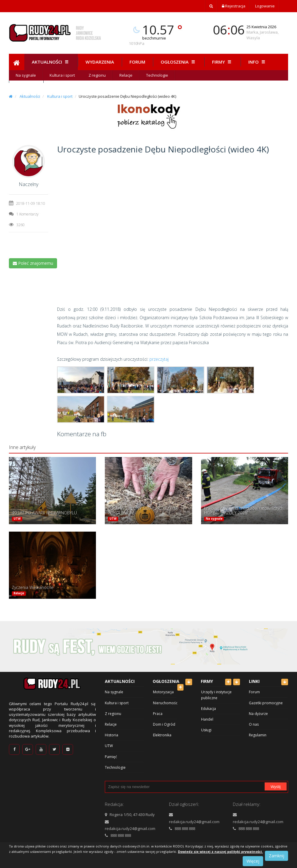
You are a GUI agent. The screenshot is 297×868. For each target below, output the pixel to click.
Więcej (253, 861)
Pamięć (111, 757)
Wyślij (276, 787)
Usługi (206, 730)
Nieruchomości (166, 703)
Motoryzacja (163, 692)
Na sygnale (26, 75)
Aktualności (51, 62)
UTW (17, 519)
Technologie (157, 75)
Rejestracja (234, 6)
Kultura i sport (62, 75)
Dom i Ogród (164, 724)
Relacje (126, 75)
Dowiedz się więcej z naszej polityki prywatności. (220, 852)
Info (257, 62)
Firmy (222, 62)
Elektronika (162, 735)
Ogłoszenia (179, 62)
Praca (158, 714)
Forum (137, 62)
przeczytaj (159, 359)
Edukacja (208, 709)
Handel (207, 719)
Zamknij (277, 856)
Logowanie (264, 6)
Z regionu (97, 75)
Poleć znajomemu (33, 263)
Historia (112, 735)
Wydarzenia (100, 62)
